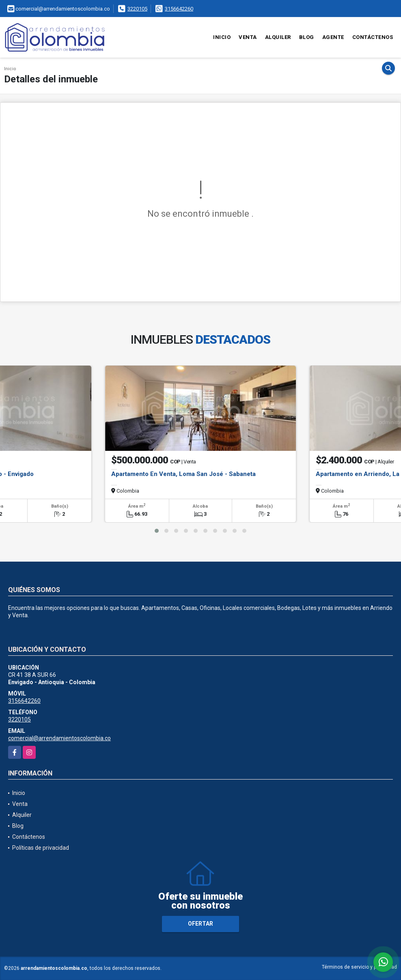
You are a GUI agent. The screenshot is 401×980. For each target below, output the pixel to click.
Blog (307, 37)
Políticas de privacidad (41, 848)
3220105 (137, 9)
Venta (248, 37)
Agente (333, 37)
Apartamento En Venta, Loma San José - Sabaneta (183, 474)
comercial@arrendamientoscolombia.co (59, 738)
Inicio (222, 37)
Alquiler (278, 37)
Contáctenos (373, 37)
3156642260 (179, 9)
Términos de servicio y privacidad (359, 967)
